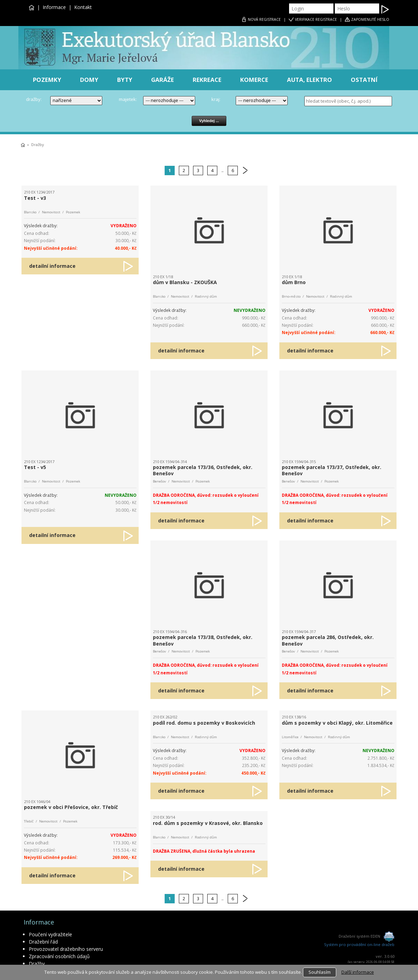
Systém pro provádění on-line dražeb (359, 944)
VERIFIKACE (316, 19)
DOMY (89, 80)
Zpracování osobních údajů (59, 956)
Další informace (358, 972)
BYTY (125, 80)
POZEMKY (47, 80)
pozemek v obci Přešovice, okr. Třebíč (71, 807)
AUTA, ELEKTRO (310, 80)
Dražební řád (43, 942)
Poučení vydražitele (50, 934)
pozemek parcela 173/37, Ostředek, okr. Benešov (332, 470)
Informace (54, 7)
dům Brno (294, 282)
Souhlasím (320, 972)
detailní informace (52, 266)
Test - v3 (35, 198)
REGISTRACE (264, 19)
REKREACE (207, 80)
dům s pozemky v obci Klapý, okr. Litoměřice (337, 723)
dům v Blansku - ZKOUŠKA (185, 282)
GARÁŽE (163, 80)
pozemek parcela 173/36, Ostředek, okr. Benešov (203, 470)
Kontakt (83, 7)
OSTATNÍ (364, 80)
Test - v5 (35, 467)
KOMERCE (254, 80)
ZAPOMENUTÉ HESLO (370, 19)
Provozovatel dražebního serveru (66, 949)
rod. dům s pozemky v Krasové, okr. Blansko (208, 823)
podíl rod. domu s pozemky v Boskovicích (204, 723)
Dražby (38, 144)
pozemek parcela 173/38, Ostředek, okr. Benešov (203, 640)
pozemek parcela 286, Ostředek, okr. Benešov (328, 640)
